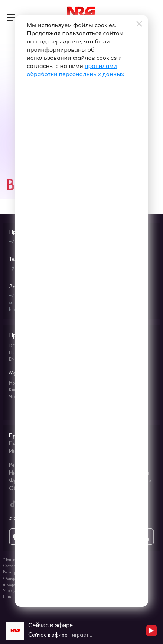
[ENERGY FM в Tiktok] (13, 504)
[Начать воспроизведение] (151, 631)
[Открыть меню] (11, 17)
